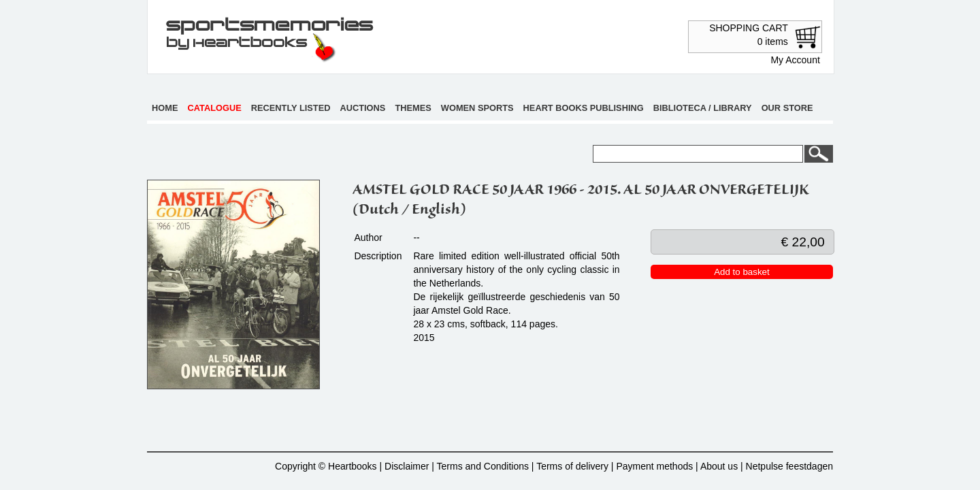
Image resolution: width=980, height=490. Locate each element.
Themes (413, 108)
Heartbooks (353, 466)
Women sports (477, 108)
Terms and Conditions (483, 466)
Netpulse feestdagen (789, 466)
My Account (795, 60)
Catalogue (215, 108)
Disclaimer (407, 466)
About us (719, 466)
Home (165, 108)
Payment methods (654, 466)
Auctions (363, 108)
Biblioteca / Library (703, 108)
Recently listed (291, 108)
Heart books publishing (584, 108)
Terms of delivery (572, 466)
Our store (787, 108)
